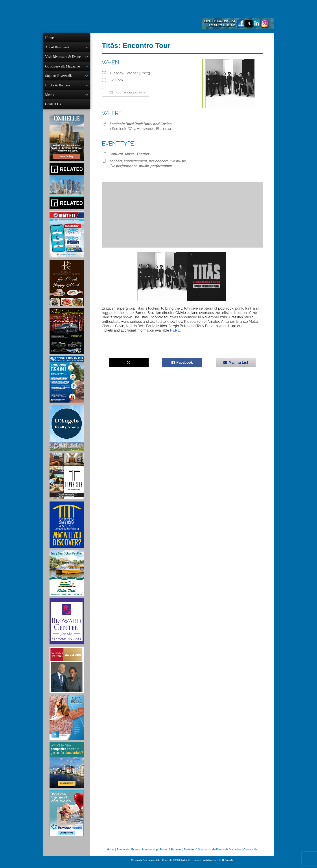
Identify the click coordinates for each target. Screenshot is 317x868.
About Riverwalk (57, 48)
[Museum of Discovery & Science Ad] (67, 528)
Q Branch (227, 864)
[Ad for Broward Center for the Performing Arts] (67, 625)
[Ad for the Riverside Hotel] (67, 286)
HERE (175, 330)
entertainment (135, 161)
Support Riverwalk (58, 77)
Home (49, 38)
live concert (158, 161)
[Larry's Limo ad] (67, 335)
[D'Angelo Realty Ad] (67, 431)
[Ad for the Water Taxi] (67, 576)
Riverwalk (123, 853)
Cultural (116, 154)
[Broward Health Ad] (67, 817)
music (144, 166)
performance (161, 166)
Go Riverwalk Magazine (62, 68)
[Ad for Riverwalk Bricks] (67, 721)
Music (130, 154)
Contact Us (53, 107)
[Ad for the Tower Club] (67, 480)
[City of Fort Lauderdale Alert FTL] (67, 238)
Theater (143, 154)
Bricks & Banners (58, 87)
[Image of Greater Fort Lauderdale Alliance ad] (67, 768)
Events (135, 853)
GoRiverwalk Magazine (227, 853)
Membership (150, 853)
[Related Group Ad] (67, 190)
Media (50, 97)
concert (116, 161)
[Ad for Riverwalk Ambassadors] (67, 383)
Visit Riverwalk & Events (63, 57)
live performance (124, 166)
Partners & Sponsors (197, 853)
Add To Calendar (126, 92)
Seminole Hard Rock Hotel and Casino (141, 124)
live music (178, 161)
